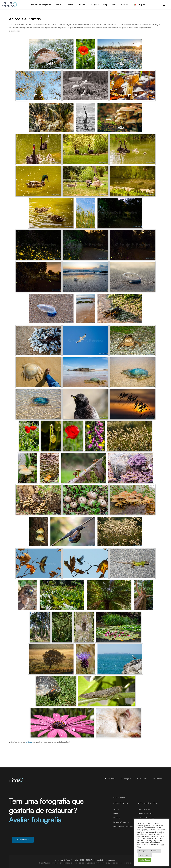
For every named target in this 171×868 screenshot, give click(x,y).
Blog (105, 5)
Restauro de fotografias (41, 5)
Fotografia (94, 5)
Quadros (82, 5)
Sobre (114, 5)
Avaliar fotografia (35, 822)
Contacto (125, 5)
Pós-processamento (65, 5)
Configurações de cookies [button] (149, 851)
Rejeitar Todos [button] (145, 855)
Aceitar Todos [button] (145, 860)
